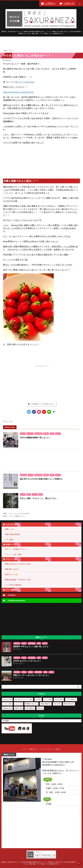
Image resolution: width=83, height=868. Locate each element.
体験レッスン (10, 529)
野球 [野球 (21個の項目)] (40, 708)
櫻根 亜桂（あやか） (13, 569)
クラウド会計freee (26, 82)
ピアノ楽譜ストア (13, 590)
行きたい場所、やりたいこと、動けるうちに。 (39, 498)
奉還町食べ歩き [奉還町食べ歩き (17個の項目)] (31, 704)
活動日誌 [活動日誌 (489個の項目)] (7, 708)
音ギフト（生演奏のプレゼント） (17, 549)
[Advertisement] (41, 43)
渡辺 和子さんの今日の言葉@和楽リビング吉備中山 (41, 479)
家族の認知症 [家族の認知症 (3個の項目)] (46, 704)
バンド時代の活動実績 (13, 585)
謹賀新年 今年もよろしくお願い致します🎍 (31, 647)
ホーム (25, 749)
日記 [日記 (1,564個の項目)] (57, 704)
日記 (11, 421)
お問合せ (58, 749)
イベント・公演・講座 (13, 554)
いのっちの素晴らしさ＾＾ (18, 516)
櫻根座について (34, 749)
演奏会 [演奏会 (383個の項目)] (19, 708)
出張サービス (11, 545)
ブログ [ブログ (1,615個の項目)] (59, 699)
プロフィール (11, 559)
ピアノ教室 (9, 540)
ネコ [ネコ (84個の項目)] (38, 699)
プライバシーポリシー (46, 749)
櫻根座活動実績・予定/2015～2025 (18, 580)
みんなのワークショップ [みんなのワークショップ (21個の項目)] (24, 699)
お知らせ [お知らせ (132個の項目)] (7, 699)
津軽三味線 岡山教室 (13, 534)
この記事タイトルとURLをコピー (41, 404)
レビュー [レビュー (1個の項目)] (19, 704)
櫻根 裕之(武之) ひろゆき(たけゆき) (18, 564)
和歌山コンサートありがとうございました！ (31, 675)
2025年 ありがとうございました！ (27, 661)
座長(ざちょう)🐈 (12, 574)
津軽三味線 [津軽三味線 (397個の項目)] (69, 704)
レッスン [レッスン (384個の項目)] (7, 704)
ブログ (7, 421)
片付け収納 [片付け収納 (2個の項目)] (30, 708)
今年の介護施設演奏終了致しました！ (35, 438)
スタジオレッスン (13, 525)
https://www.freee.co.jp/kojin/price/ (18, 92)
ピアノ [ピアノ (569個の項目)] (48, 699)
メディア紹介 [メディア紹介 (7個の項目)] (71, 699)
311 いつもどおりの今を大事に (19, 514)
